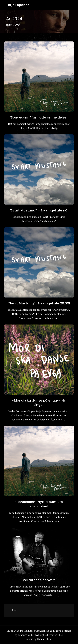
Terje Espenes (18, 5)
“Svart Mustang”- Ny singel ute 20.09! (39, 303)
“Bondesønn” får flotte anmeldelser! (39, 117)
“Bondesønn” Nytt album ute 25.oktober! (39, 504)
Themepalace (44, 639)
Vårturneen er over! (39, 580)
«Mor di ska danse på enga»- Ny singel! (39, 403)
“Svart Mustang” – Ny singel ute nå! (39, 210)
